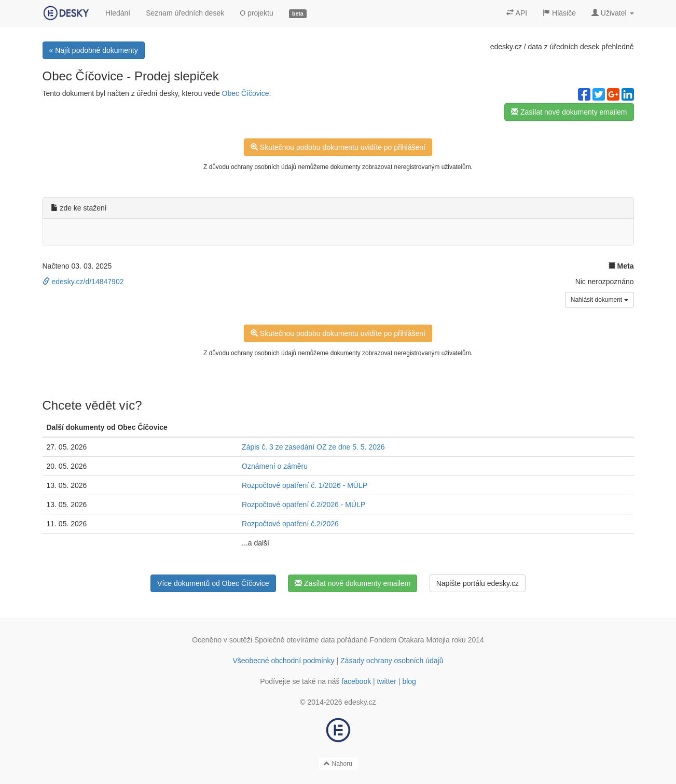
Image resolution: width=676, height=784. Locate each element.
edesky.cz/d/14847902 (83, 282)
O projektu (257, 13)
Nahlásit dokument (599, 300)
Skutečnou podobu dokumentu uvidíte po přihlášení (338, 147)
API (517, 13)
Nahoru (338, 764)
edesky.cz (506, 47)
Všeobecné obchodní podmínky (283, 661)
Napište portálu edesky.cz (478, 583)
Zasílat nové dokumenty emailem (569, 112)
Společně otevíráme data (295, 640)
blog (409, 681)
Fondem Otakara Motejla (410, 640)
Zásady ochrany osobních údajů (392, 661)
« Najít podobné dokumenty (94, 50)
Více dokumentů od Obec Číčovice (213, 583)
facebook (356, 681)
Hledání (118, 13)
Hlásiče (559, 13)
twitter (387, 681)
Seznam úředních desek (185, 13)
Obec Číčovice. (247, 93)
